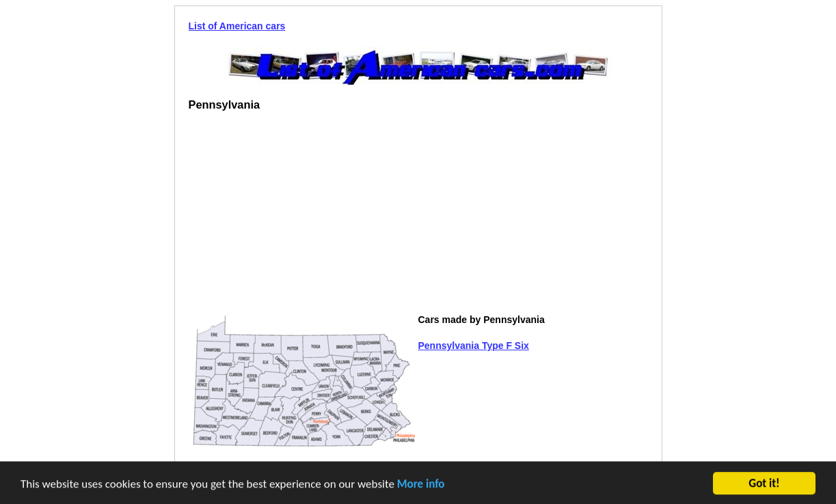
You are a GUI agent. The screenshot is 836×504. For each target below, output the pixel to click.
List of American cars (237, 26)
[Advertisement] (304, 218)
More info (421, 485)
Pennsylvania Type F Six (474, 346)
